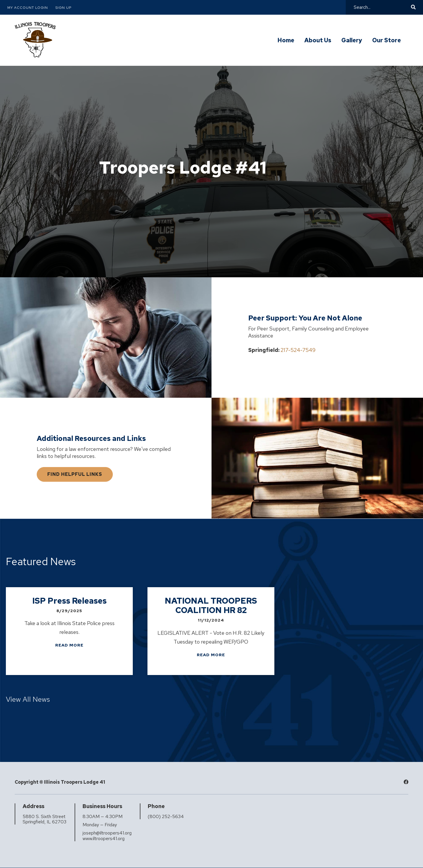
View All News (28, 699)
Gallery (352, 40)
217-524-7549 (298, 350)
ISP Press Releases (69, 601)
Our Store (387, 40)
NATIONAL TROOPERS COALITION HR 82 (211, 605)
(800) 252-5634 (166, 817)
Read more (69, 645)
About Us (318, 40)
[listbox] (211, 633)
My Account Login (28, 8)
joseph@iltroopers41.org (107, 833)
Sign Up (63, 8)
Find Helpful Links (75, 474)
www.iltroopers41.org (104, 839)
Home (286, 40)
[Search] (381, 7)
